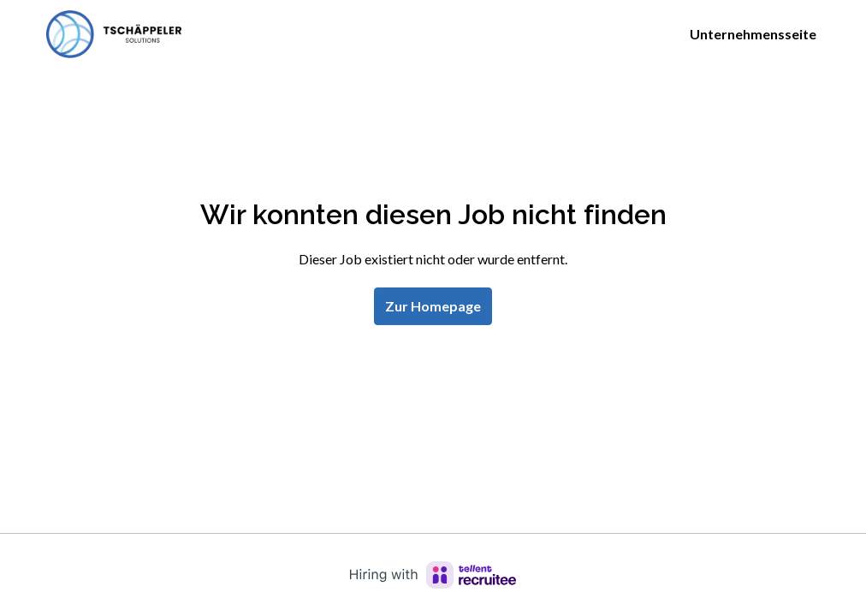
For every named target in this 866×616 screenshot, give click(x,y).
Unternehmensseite (753, 34)
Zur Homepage (433, 306)
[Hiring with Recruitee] (433, 575)
